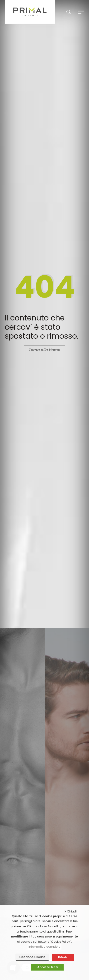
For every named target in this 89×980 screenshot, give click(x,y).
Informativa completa (44, 947)
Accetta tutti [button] (47, 967)
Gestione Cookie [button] (32, 957)
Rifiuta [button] (63, 957)
